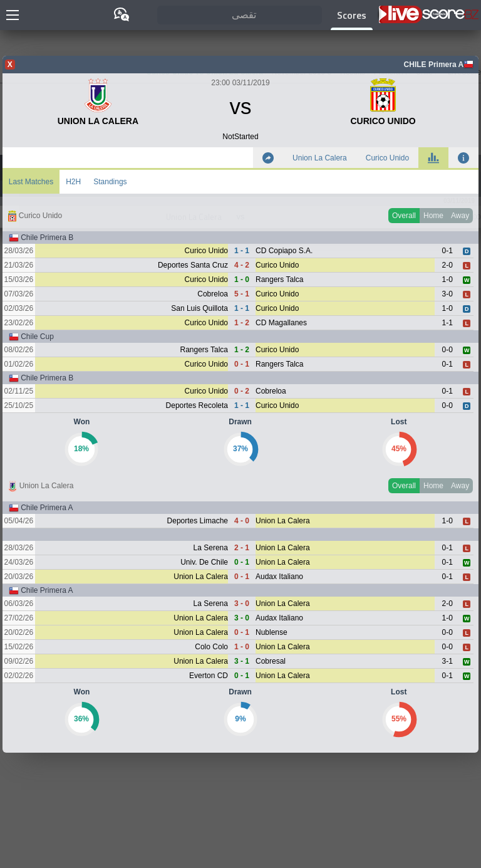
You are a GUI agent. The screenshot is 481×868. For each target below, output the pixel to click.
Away (460, 216)
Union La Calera (320, 158)
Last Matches (31, 182)
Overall (404, 216)
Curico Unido (387, 158)
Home (433, 216)
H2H (73, 182)
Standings (110, 182)
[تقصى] (240, 15)
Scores (352, 15)
